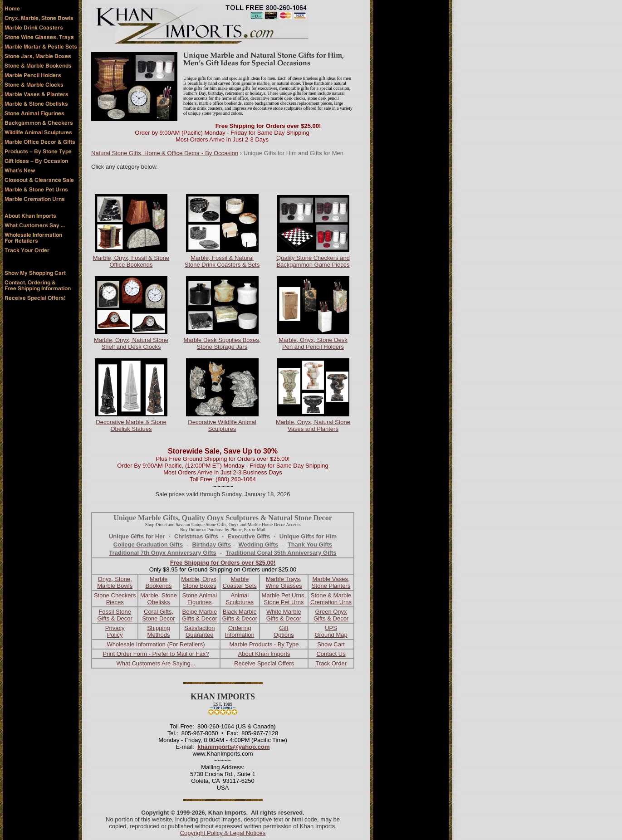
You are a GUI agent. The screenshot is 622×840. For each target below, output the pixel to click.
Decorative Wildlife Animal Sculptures (222, 425)
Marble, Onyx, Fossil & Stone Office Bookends (131, 261)
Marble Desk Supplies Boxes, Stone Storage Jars (222, 343)
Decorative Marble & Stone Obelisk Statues (131, 425)
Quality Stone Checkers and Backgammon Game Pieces (313, 261)
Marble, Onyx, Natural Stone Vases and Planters (313, 425)
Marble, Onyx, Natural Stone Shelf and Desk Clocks (131, 343)
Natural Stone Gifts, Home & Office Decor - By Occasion (165, 153)
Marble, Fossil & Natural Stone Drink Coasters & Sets (222, 261)
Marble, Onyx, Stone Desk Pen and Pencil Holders (313, 343)
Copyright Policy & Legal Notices (223, 833)
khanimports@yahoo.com (233, 747)
